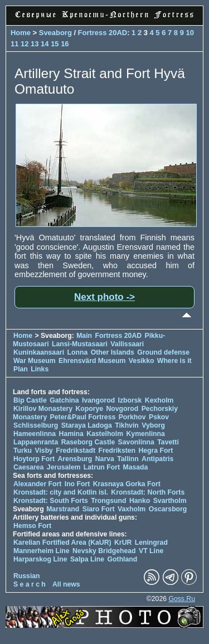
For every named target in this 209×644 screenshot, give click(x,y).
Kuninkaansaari (39, 352)
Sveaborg (55, 33)
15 (55, 44)
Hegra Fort (155, 451)
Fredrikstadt (76, 451)
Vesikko (142, 361)
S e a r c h (30, 584)
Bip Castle (30, 400)
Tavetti (168, 442)
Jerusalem (64, 467)
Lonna (78, 352)
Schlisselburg (36, 425)
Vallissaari (127, 344)
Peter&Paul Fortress (83, 417)
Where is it (174, 361)
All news (66, 584)
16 (65, 44)
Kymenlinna (146, 434)
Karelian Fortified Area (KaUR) (62, 543)
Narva (105, 459)
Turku (23, 451)
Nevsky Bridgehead (104, 551)
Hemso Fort (32, 526)
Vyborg (153, 425)
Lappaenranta (36, 442)
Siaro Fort (99, 509)
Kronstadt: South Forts (51, 501)
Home (21, 33)
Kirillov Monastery (43, 409)
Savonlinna (136, 442)
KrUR (123, 543)
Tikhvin (127, 425)
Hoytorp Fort (34, 459)
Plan (21, 369)
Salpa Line (87, 559)
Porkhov (132, 417)
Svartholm (170, 501)
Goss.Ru (182, 599)
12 (25, 44)
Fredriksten (117, 451)
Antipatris (157, 459)
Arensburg (75, 459)
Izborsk (130, 400)
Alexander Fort (37, 484)
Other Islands (113, 352)
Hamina (71, 434)
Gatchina (64, 400)
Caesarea (28, 467)
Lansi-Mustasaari (80, 344)
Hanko (140, 501)
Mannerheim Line (42, 551)
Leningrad (151, 543)
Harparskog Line (40, 559)
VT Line (151, 551)
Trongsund (108, 501)
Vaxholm (132, 509)
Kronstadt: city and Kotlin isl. (61, 492)
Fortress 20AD (103, 33)
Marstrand (63, 509)
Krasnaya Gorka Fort (127, 484)
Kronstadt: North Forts (148, 492)
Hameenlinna (35, 434)
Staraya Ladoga (87, 425)
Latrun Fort (102, 467)
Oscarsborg (168, 509)
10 (189, 33)
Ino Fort (77, 484)
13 (35, 44)
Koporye (89, 409)
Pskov (159, 417)
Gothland (123, 559)
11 (14, 44)
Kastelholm (105, 434)
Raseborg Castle (88, 442)
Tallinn (128, 459)
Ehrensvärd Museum (92, 361)
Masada (135, 467)
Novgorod (123, 409)
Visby (43, 451)
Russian (27, 576)
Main (84, 336)
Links (40, 369)
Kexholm (159, 400)
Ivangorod (98, 400)
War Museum (35, 361)
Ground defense (163, 352)
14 (45, 44)
